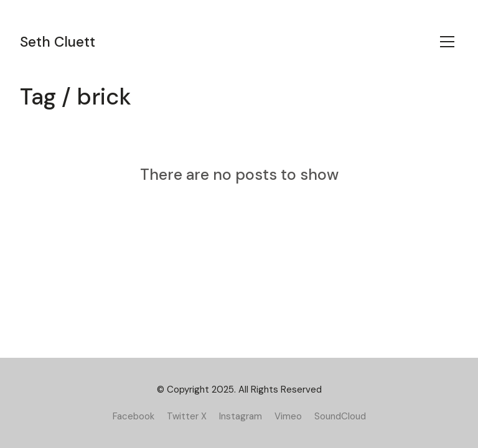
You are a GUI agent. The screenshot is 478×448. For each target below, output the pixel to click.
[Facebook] (134, 416)
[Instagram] (241, 416)
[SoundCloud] (340, 416)
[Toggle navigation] (447, 42)
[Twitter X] (187, 416)
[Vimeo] (288, 416)
